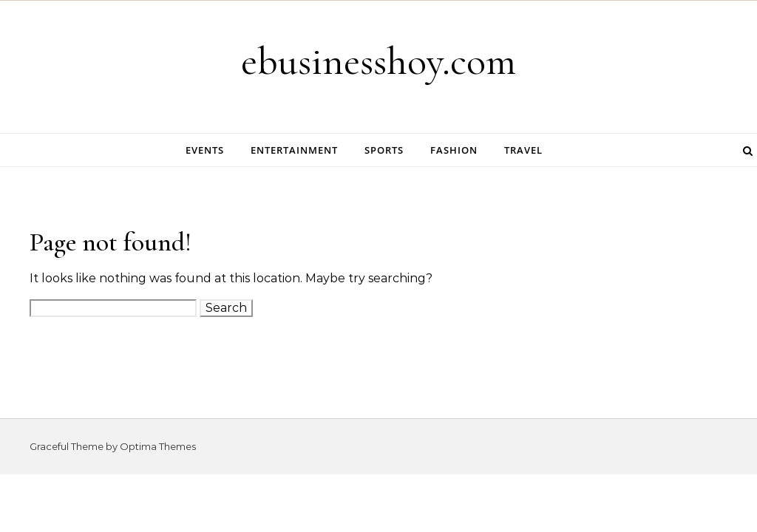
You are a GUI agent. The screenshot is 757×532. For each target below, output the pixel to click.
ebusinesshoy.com (378, 61)
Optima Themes (158, 446)
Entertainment (294, 150)
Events (205, 150)
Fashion (454, 150)
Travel (523, 150)
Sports (384, 150)
